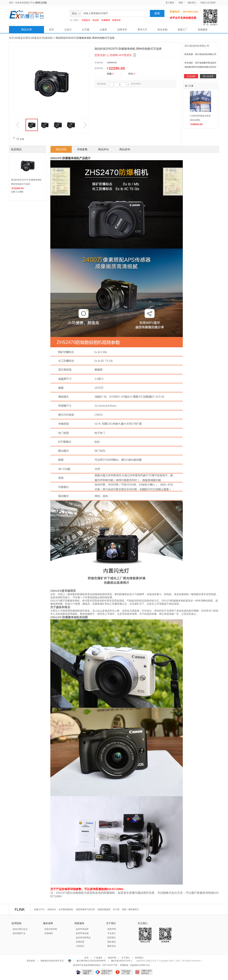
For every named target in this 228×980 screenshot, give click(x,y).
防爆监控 (86, 20)
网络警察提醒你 (85, 972)
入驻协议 (80, 946)
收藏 (19, 139)
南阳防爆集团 (104, 909)
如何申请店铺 (82, 933)
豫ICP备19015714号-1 (122, 961)
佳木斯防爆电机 (66, 909)
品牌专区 (122, 30)
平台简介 (112, 933)
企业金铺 (191, 76)
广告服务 (98, 958)
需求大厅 (142, 30)
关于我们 (126, 958)
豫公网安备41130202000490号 (91, 961)
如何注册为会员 (20, 929)
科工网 (116, 909)
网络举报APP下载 (124, 972)
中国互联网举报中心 (104, 972)
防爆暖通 (106, 20)
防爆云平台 (29, 3)
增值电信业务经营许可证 (52, 961)
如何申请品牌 (82, 929)
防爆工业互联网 (208, 3)
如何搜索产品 (19, 933)
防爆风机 (116, 20)
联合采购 (162, 30)
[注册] (44, 3)
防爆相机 (48, 38)
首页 (52, 30)
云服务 (103, 30)
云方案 (86, 30)
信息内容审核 (51, 929)
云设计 (68, 30)
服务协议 (112, 946)
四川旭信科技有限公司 (197, 46)
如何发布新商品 (83, 938)
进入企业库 (208, 76)
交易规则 (49, 933)
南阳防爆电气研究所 (85, 909)
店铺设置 (80, 942)
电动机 (96, 20)
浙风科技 (52, 909)
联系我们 (112, 938)
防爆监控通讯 (23, 38)
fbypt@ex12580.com (140, 965)
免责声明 (112, 929)
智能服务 (203, 30)
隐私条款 (112, 942)
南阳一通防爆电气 (131, 909)
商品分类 (26, 29)
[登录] (38, 3)
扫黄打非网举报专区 (143, 972)
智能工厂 (183, 30)
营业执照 (31, 961)
